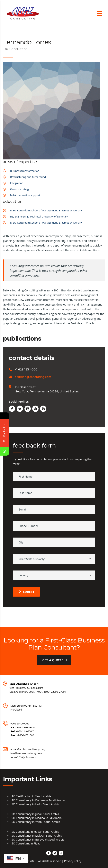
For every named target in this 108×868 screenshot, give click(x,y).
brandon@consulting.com (33, 377)
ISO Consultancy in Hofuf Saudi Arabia (35, 804)
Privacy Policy (73, 861)
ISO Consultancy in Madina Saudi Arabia (36, 818)
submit (27, 592)
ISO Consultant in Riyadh (27, 843)
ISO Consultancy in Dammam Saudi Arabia (38, 800)
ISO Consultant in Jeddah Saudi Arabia (35, 832)
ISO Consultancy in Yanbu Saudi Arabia (35, 822)
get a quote (55, 660)
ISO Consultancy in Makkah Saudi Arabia (36, 836)
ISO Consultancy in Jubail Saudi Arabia (35, 814)
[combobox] (54, 559)
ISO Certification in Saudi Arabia (31, 796)
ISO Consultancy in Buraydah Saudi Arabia (38, 839)
